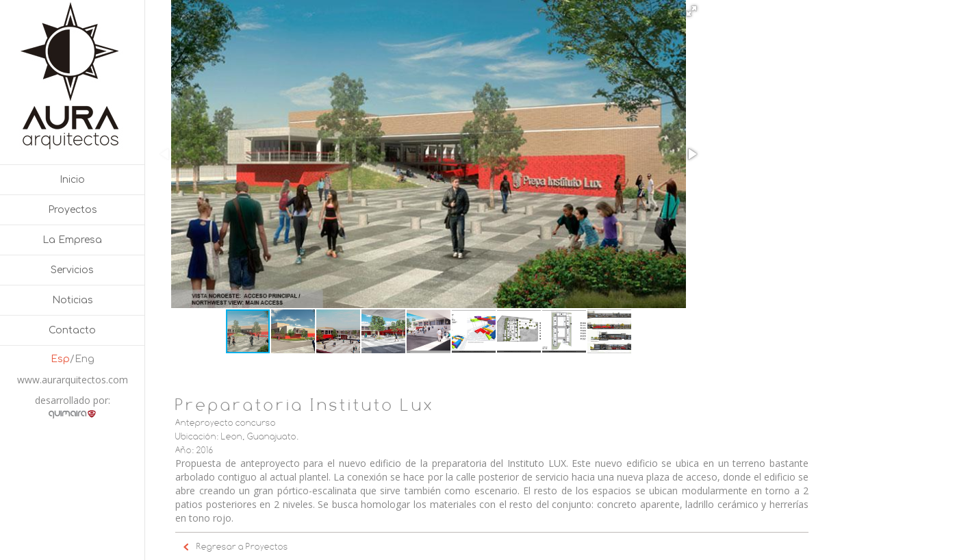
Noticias (73, 300)
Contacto (72, 330)
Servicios (72, 270)
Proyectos (73, 210)
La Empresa (72, 240)
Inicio (72, 180)
